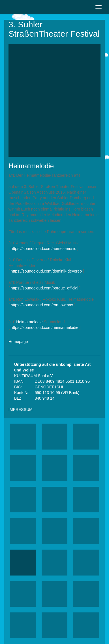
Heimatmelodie (29, 322)
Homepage (18, 342)
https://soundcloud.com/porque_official (45, 288)
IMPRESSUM (21, 410)
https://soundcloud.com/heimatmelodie (45, 327)
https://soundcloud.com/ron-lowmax (42, 305)
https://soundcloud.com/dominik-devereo (46, 271)
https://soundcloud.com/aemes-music (43, 249)
